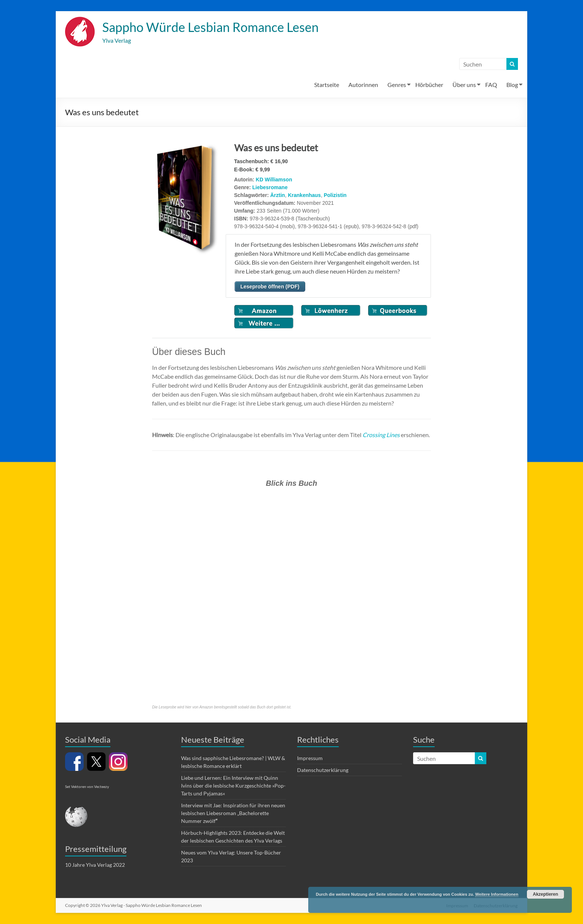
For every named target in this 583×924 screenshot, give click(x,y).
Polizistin (335, 196)
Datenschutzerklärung (323, 770)
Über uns (464, 85)
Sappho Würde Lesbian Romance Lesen (217, 27)
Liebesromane (270, 188)
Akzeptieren (545, 894)
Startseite (327, 85)
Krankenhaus (304, 196)
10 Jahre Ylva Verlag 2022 (95, 865)
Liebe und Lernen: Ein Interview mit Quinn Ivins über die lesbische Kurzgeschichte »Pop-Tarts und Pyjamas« (233, 786)
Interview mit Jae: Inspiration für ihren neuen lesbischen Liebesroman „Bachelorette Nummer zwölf (233, 813)
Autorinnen (363, 85)
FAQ (491, 85)
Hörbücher (429, 85)
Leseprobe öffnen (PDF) (270, 287)
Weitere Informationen (497, 894)
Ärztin (278, 196)
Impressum (310, 758)
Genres (397, 85)
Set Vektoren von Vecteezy (87, 787)
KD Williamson (274, 180)
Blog (512, 85)
